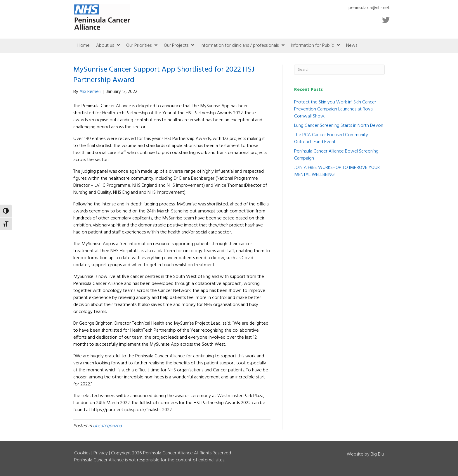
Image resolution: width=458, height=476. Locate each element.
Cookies (82, 453)
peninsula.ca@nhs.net (369, 8)
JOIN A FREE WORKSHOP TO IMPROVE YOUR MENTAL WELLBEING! (337, 171)
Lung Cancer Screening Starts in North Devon (339, 126)
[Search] (339, 70)
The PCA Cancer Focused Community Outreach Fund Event (331, 139)
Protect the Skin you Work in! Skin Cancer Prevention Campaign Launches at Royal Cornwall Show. (335, 109)
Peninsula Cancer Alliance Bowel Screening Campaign (336, 155)
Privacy (101, 453)
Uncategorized (107, 426)
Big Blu (377, 454)
